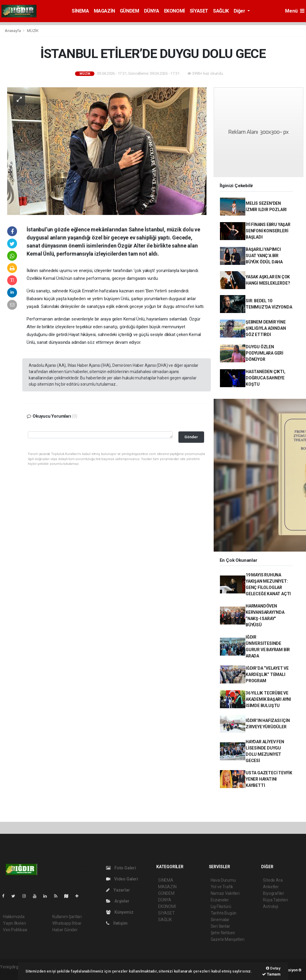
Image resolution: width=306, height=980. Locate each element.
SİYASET (199, 11)
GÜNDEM (130, 11)
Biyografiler (274, 893)
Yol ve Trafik (222, 887)
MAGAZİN (104, 11)
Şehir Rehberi (223, 933)
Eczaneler (220, 900)
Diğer (240, 11)
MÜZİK (33, 31)
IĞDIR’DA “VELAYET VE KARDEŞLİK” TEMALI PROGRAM (267, 674)
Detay (273, 968)
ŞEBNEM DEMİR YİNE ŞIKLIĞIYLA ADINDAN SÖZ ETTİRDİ (266, 328)
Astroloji (270, 906)
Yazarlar (118, 890)
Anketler (271, 887)
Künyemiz (120, 912)
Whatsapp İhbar (67, 923)
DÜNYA (152, 11)
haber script (11, 973)
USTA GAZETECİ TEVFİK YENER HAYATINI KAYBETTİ (269, 779)
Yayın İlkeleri (14, 923)
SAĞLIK (221, 11)
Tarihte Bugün (224, 913)
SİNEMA (80, 11)
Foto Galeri (121, 868)
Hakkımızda (14, 917)
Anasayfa (13, 31)
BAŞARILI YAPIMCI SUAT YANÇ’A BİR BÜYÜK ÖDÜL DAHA (264, 256)
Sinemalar (220, 920)
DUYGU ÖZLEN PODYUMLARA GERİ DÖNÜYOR (264, 353)
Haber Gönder (65, 930)
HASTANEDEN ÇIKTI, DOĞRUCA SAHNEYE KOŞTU (266, 378)
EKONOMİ (175, 11)
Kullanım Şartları (67, 917)
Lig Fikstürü (221, 906)
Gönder (191, 437)
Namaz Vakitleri (225, 893)
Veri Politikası (15, 930)
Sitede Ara (273, 880)
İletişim (117, 923)
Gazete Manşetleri (228, 939)
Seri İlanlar (220, 926)
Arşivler (118, 901)
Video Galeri (122, 879)
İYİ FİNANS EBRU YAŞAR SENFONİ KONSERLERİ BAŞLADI (268, 231)
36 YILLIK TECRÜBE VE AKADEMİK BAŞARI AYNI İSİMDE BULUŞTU (268, 699)
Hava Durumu (223, 880)
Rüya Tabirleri (275, 900)
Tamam (271, 974)
